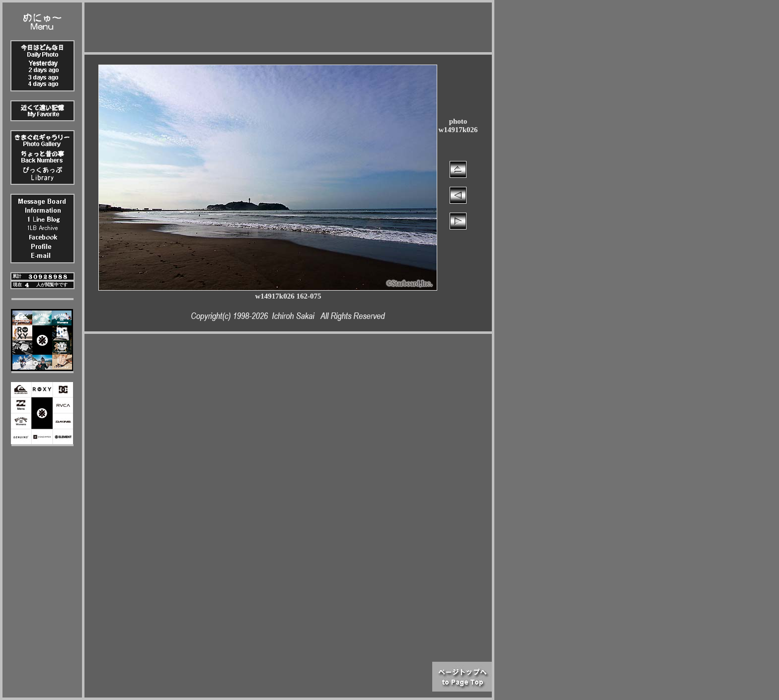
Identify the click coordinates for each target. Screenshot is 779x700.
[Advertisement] (288, 25)
